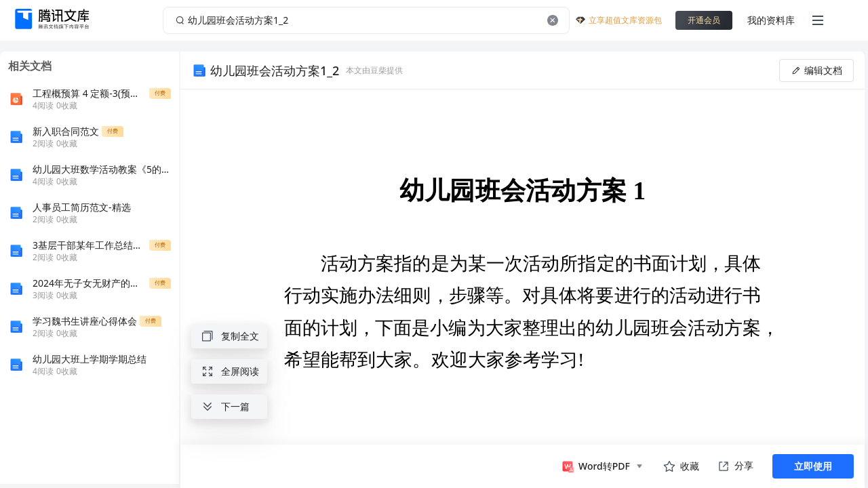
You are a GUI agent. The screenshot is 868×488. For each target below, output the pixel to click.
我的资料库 (771, 20)
